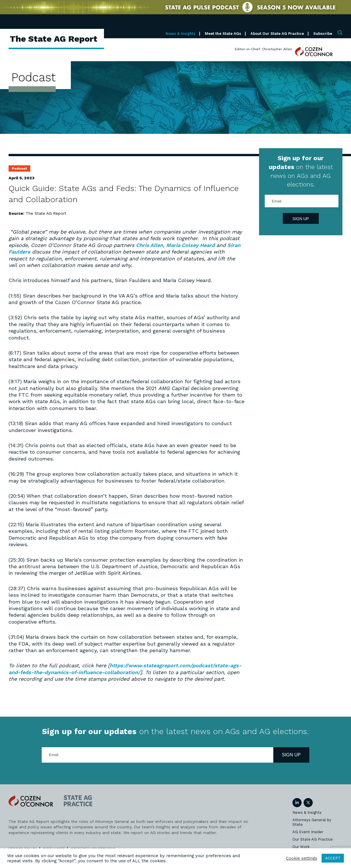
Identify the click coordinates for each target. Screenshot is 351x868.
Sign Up (301, 219)
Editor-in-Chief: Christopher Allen (263, 49)
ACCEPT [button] (333, 858)
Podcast (19, 168)
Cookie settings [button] (302, 858)
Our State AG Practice (313, 839)
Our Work (301, 847)
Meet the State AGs (223, 34)
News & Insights (180, 34)
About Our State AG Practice (277, 34)
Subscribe (323, 34)
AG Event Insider (308, 832)
